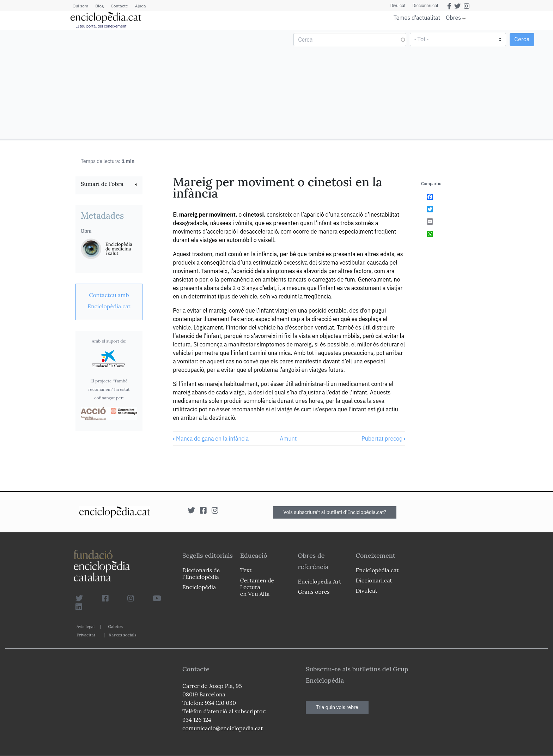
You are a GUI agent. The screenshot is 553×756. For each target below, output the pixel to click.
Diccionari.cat (426, 6)
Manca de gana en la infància (211, 439)
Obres (453, 17)
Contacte (119, 6)
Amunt (288, 439)
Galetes (115, 626)
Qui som (80, 6)
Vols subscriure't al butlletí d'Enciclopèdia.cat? (335, 512)
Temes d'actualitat (417, 18)
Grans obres (314, 592)
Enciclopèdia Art (320, 581)
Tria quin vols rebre (337, 707)
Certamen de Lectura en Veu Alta (257, 587)
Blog (99, 6)
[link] (109, 185)
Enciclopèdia (199, 587)
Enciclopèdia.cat (377, 570)
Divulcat (398, 6)
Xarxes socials (122, 635)
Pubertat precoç (383, 439)
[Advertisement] (139, 84)
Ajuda (141, 6)
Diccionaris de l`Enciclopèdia (201, 573)
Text (246, 570)
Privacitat (86, 635)
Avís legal (86, 626)
